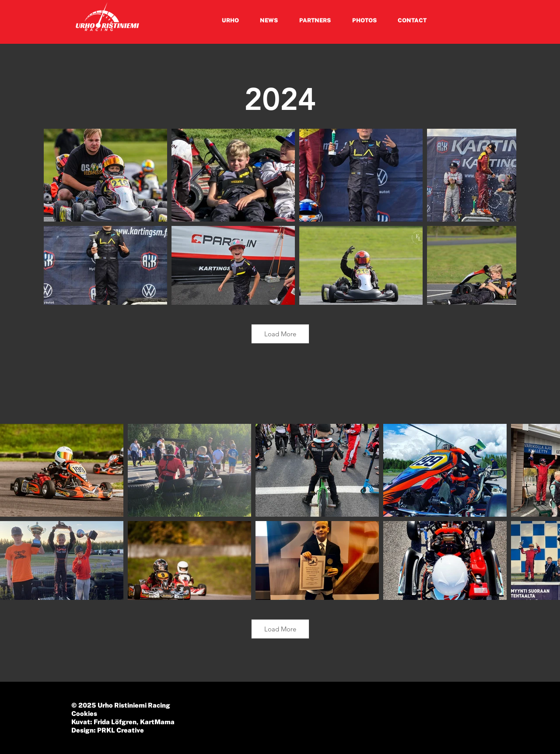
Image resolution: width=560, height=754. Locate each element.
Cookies (84, 713)
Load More (280, 334)
